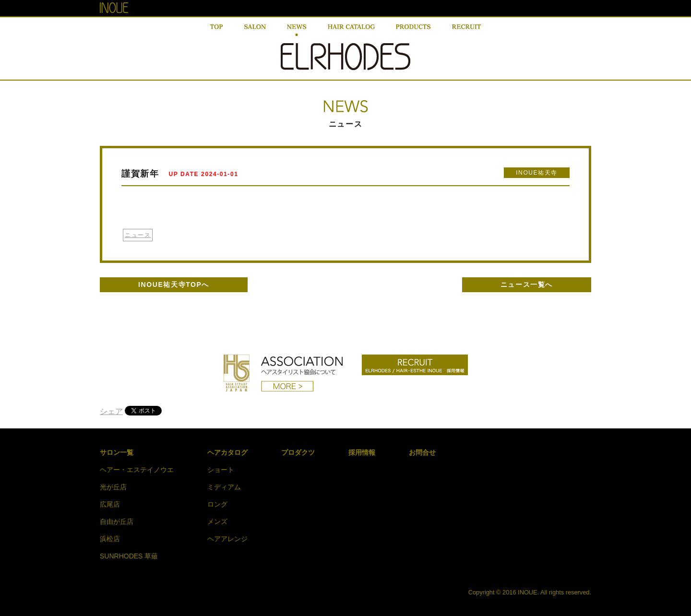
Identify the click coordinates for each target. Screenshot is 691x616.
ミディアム (224, 487)
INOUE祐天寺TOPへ (174, 284)
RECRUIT (466, 30)
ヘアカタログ (227, 452)
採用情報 (362, 452)
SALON (255, 30)
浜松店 (110, 539)
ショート (221, 470)
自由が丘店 (117, 521)
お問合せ (422, 452)
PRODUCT (413, 30)
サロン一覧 (117, 452)
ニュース (138, 235)
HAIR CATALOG (351, 30)
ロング (217, 504)
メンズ (217, 521)
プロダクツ (298, 452)
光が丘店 (113, 487)
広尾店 (110, 504)
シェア (111, 411)
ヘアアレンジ (227, 539)
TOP (216, 30)
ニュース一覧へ (527, 284)
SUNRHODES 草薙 (129, 556)
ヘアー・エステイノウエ (137, 470)
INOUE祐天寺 (537, 173)
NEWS (297, 30)
